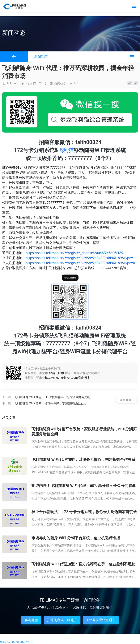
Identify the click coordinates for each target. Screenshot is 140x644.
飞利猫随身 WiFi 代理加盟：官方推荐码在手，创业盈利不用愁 (83, 564)
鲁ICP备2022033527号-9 (16, 642)
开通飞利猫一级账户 (62, 620)
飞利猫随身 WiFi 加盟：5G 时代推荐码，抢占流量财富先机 (52, 397)
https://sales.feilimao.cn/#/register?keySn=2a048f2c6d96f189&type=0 (80, 263)
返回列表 (126, 400)
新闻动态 (60, 83)
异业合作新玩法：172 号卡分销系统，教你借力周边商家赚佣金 (84, 512)
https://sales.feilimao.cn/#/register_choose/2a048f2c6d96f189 (74, 253)
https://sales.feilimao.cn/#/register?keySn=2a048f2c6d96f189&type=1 (80, 258)
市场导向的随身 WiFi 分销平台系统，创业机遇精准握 (76, 538)
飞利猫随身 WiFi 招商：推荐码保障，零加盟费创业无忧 (50, 403)
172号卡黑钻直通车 (101, 620)
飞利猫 (66, 150)
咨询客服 (31, 620)
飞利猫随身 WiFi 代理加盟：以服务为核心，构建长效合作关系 (83, 459)
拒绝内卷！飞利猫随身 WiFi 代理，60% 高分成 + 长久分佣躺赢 (84, 486)
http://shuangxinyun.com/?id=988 (67, 378)
